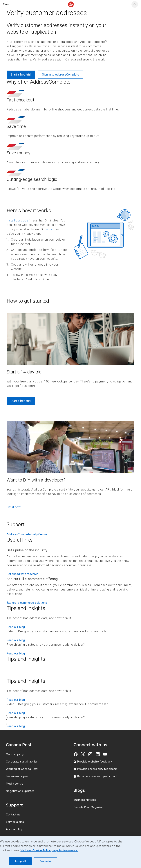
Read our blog (16, 627)
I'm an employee (17, 776)
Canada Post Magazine (88, 807)
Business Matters (85, 800)
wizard (51, 229)
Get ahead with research (22, 574)
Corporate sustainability (22, 761)
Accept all (20, 861)
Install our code (17, 220)
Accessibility (14, 829)
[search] (135, 4)
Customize (46, 861)
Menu (7, 4)
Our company (15, 754)
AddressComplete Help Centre (27, 534)
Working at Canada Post (22, 769)
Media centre (15, 784)
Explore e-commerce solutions (27, 603)
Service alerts (15, 822)
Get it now (14, 507)
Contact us (13, 814)
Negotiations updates (20, 791)
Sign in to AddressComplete (61, 75)
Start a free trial (21, 75)
